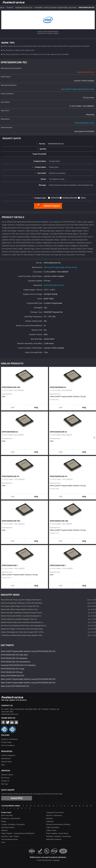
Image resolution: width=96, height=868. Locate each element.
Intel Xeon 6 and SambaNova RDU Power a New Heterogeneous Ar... (24, 626)
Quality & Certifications (9, 739)
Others (83, 198)
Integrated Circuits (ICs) (24, 8)
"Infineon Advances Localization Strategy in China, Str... (19, 619)
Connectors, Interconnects (11, 818)
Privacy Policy (6, 742)
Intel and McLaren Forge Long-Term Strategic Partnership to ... (22, 600)
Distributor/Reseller (70, 198)
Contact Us (5, 781)
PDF (13, 408)
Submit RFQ (17, 798)
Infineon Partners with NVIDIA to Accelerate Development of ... (22, 616)
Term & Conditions (8, 745)
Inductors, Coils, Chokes (10, 836)
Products (10, 8)
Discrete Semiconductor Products (58, 824)
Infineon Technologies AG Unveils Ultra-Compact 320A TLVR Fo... (23, 632)
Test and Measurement (9, 839)
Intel (3, 396)
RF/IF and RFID (7, 815)
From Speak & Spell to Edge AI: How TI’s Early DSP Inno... (20, 606)
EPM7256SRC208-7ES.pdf (84, 123)
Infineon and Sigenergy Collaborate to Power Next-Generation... (22, 603)
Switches (4, 830)
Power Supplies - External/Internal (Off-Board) (18, 833)
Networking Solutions (54, 839)
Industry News (6, 762)
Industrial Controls (8, 827)
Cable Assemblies (53, 827)
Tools (3, 842)
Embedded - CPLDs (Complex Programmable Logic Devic (56, 8)
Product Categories (8, 755)
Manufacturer (6, 758)
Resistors (49, 818)
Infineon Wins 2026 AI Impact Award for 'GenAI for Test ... (20, 609)
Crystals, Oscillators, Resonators (13, 824)
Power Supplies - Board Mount (57, 833)
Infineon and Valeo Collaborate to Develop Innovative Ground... (22, 613)
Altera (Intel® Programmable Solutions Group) (77, 89)
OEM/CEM (55, 198)
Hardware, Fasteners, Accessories (58, 836)
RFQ (36, 408)
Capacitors (50, 821)
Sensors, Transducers (54, 815)
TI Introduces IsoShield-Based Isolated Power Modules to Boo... (22, 635)
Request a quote (7, 775)
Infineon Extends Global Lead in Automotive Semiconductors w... (22, 622)
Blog (3, 765)
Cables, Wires (51, 830)
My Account (5, 778)
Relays (4, 821)
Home (2, 8)
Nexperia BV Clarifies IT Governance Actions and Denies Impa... (22, 629)
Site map (4, 784)
